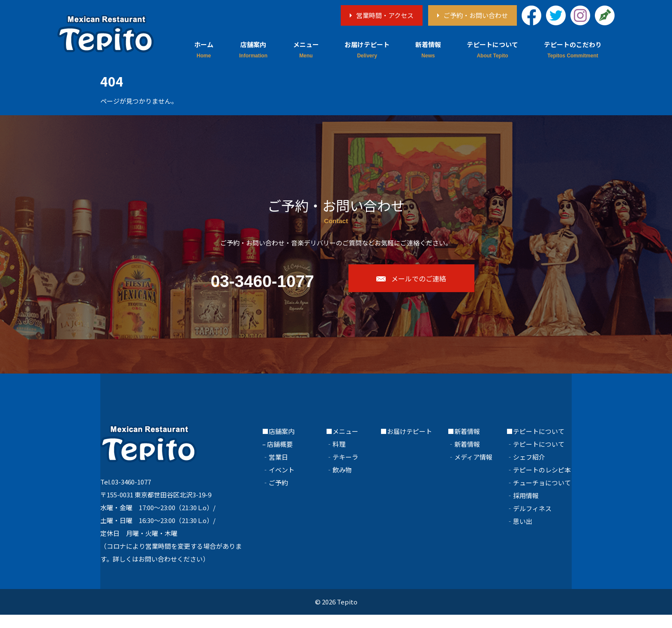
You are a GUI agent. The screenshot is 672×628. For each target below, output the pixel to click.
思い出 (523, 534)
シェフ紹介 (529, 470)
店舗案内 (253, 44)
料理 (339, 457)
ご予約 (278, 496)
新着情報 (428, 44)
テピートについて (492, 44)
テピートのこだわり (573, 44)
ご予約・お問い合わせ (476, 15)
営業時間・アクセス (385, 15)
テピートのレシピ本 (542, 483)
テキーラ (345, 470)
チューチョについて (542, 496)
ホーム (204, 44)
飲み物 (342, 483)
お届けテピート (367, 44)
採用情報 (526, 509)
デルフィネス (532, 522)
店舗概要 (280, 457)
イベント (282, 483)
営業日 (278, 470)
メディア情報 (473, 470)
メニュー (306, 44)
